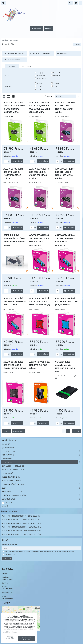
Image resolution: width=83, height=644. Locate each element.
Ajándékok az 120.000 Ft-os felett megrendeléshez (22, 534)
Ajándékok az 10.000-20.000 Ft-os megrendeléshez (22, 520)
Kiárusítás (6, 506)
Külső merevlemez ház (12, 60)
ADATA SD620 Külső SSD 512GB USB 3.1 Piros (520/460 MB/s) (40, 302)
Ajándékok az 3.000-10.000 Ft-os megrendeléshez (21, 516)
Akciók (6, 444)
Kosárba (17, 161)
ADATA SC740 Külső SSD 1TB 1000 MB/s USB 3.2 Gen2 (65, 238)
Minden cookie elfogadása (26, 639)
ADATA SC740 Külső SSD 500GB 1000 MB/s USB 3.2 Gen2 (14, 302)
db (7, 161)
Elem (42, 488)
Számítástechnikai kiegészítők (42, 495)
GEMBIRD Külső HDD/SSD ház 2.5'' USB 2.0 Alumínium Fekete (14, 238)
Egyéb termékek (42, 499)
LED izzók (7, 503)
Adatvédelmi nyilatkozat (10, 632)
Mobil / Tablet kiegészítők (42, 492)
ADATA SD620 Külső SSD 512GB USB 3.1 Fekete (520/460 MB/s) (15, 365)
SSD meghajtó (62, 54)
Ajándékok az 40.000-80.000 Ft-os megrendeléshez (22, 527)
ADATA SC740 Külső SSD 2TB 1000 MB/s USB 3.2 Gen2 (39, 238)
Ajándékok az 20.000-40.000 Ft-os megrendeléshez (22, 523)
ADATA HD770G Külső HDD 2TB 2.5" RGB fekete (40, 365)
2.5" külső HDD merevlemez (14, 54)
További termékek (18, 431)
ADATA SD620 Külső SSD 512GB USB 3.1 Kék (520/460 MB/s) (67, 302)
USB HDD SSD (42, 462)
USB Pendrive (42, 459)
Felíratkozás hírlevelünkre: (10, 544)
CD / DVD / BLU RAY (42, 451)
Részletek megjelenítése (10, 637)
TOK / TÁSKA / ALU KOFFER (42, 481)
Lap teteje (7, 431)
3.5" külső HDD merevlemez (40, 54)
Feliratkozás (7, 558)
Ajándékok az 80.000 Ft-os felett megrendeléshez (22, 531)
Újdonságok (8, 448)
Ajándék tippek (9, 440)
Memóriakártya (42, 455)
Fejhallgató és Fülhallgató (42, 484)
